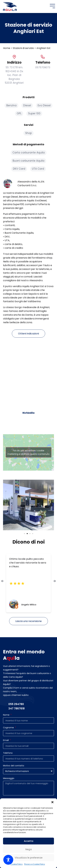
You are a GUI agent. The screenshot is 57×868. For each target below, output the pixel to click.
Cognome (9, 728)
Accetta (29, 841)
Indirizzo (14, 62)
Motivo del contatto (14, 766)
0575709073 (43, 67)
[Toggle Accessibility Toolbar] (8, 860)
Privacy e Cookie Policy (35, 864)
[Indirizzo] (14, 57)
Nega (29, 849)
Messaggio (9, 779)
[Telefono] (43, 57)
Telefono (43, 62)
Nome (7, 715)
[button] (52, 802)
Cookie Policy (17, 864)
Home (7, 48)
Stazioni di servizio (23, 48)
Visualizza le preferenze (29, 858)
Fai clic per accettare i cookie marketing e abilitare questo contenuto (28, 452)
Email (6, 740)
